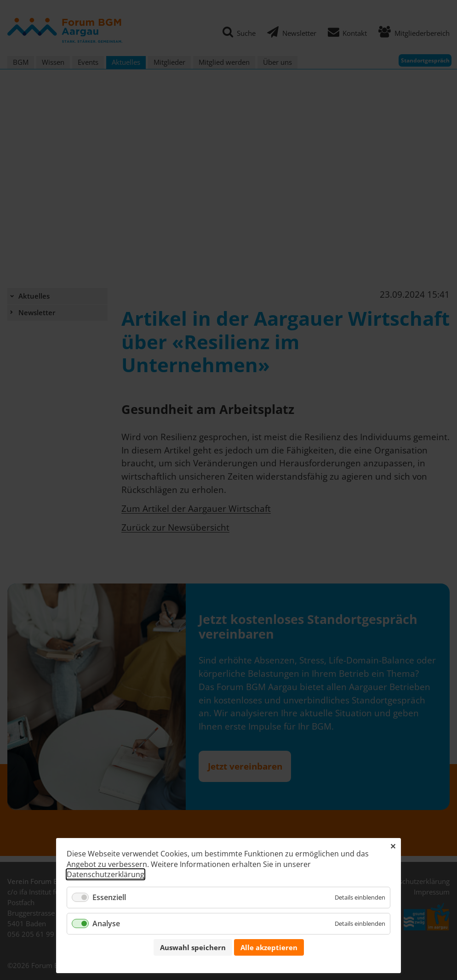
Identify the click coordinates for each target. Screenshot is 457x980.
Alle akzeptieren (269, 947)
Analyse (106, 923)
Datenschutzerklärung (106, 874)
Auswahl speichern (193, 947)
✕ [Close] (393, 846)
